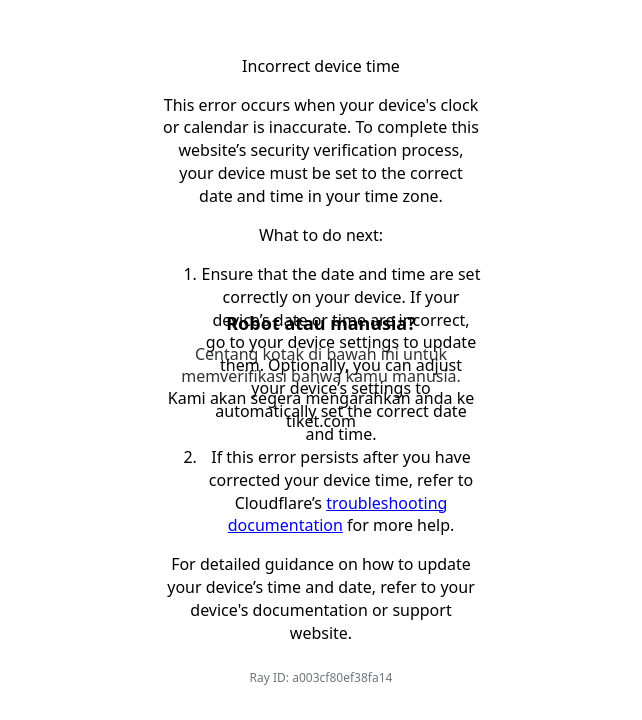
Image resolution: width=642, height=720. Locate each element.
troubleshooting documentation (338, 514)
